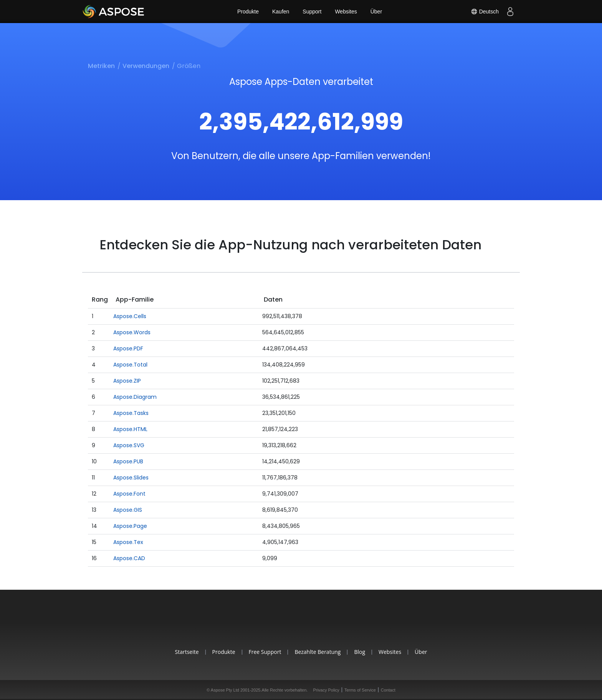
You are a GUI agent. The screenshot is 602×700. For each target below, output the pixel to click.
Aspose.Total (130, 365)
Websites (346, 12)
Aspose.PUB (128, 461)
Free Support (265, 652)
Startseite (187, 652)
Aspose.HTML (130, 429)
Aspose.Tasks (131, 413)
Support (312, 12)
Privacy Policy (326, 690)
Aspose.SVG (129, 445)
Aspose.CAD (129, 558)
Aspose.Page (130, 526)
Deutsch (485, 12)
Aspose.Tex (128, 542)
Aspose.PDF (128, 348)
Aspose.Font (129, 494)
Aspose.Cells (130, 316)
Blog (360, 652)
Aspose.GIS (128, 510)
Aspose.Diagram (135, 397)
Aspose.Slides (131, 478)
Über (376, 12)
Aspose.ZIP (127, 381)
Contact (388, 690)
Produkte (248, 12)
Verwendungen (146, 66)
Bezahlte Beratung (318, 652)
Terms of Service (360, 690)
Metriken (101, 66)
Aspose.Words (132, 332)
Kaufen (281, 12)
